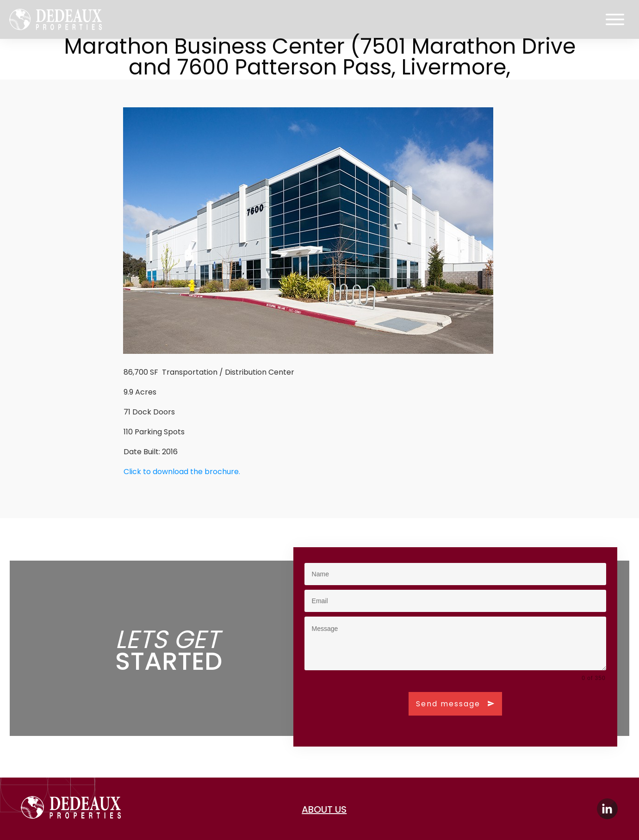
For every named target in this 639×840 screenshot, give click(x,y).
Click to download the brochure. (182, 472)
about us (324, 809)
